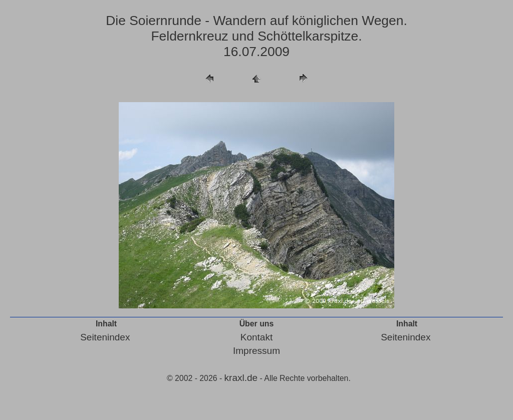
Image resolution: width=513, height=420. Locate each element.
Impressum (256, 351)
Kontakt (256, 337)
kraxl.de (241, 378)
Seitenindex (105, 337)
